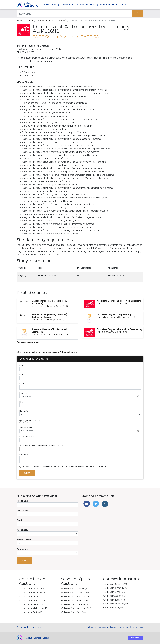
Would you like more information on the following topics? (42, 445)
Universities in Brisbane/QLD (33, 597)
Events (123, 5)
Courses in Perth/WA (114, 608)
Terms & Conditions (107, 627)
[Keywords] (75, 14)
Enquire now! (138, 627)
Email (22, 384)
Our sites (135, 638)
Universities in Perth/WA (31, 612)
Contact (37, 638)
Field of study (24, 540)
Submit (27, 473)
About (29, 638)
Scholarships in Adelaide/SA (75, 601)
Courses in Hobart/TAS (115, 600)
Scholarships (82, 5)
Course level (23, 549)
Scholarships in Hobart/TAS (75, 604)
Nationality (24, 411)
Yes (22, 423)
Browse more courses (28, 342)
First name (24, 366)
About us (92, 627)
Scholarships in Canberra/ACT (76, 589)
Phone (22, 402)
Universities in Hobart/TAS (32, 604)
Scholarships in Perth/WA (74, 612)
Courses (46, 5)
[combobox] (80, 449)
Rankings (56, 5)
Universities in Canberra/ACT (33, 589)
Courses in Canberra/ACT (116, 584)
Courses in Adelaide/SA (115, 596)
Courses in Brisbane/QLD (116, 592)
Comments (24, 455)
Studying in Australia (100, 5)
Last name (24, 375)
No (27, 423)
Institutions (68, 5)
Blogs (115, 5)
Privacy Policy (124, 627)
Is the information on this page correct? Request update (47, 352)
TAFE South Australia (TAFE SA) (51, 21)
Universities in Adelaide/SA (32, 601)
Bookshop (47, 638)
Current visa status (27, 436)
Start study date (26, 427)
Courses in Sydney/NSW (115, 588)
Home (20, 21)
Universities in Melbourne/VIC (33, 608)
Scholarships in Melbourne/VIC (76, 608)
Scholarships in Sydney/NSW (75, 593)
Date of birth (24, 393)
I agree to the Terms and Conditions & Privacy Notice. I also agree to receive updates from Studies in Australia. (65, 467)
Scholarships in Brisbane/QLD (76, 597)
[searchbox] (21, 449)
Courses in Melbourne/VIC (116, 604)
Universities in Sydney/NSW (33, 593)
